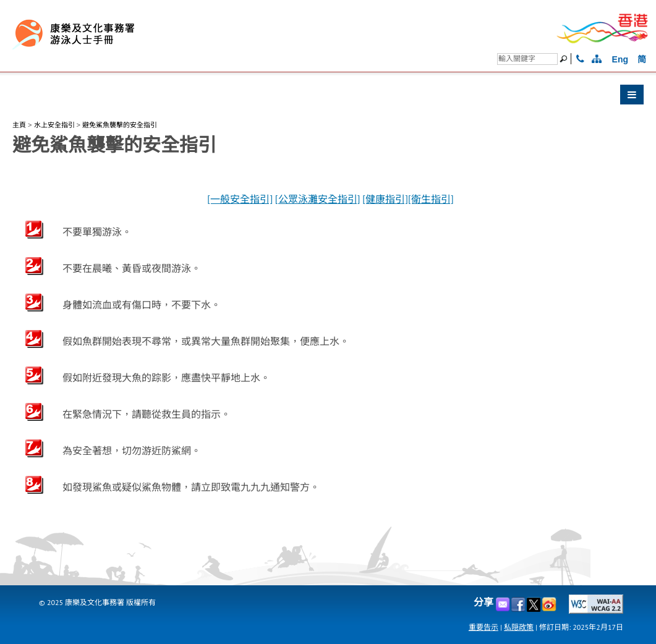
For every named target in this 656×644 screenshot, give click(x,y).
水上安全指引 (54, 125)
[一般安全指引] (240, 199)
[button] (328, 98)
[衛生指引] (431, 199)
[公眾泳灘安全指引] (318, 199)
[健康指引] (385, 199)
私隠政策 (519, 627)
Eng (620, 59)
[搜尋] (527, 59)
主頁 (19, 125)
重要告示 (483, 627)
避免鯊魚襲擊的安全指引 (120, 125)
